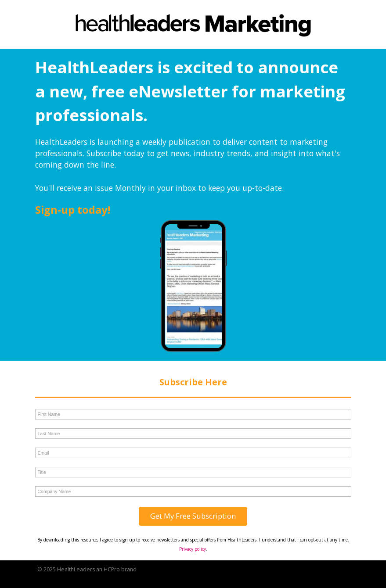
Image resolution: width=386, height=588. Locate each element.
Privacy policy (193, 549)
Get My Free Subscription (193, 516)
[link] (193, 27)
